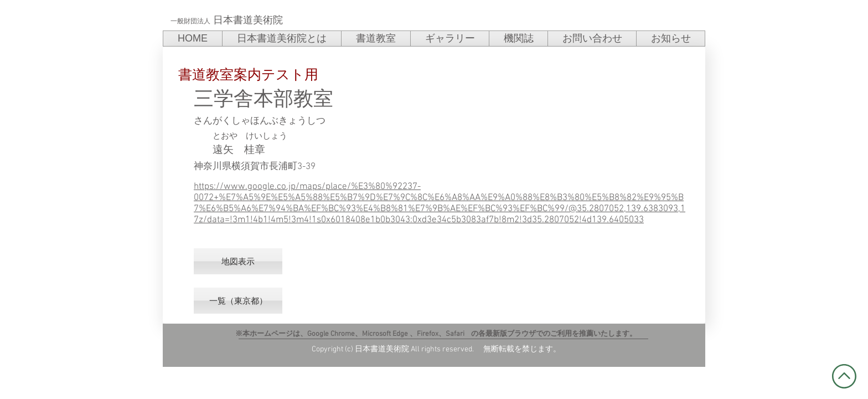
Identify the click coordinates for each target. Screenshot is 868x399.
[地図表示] (238, 261)
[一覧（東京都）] (238, 301)
